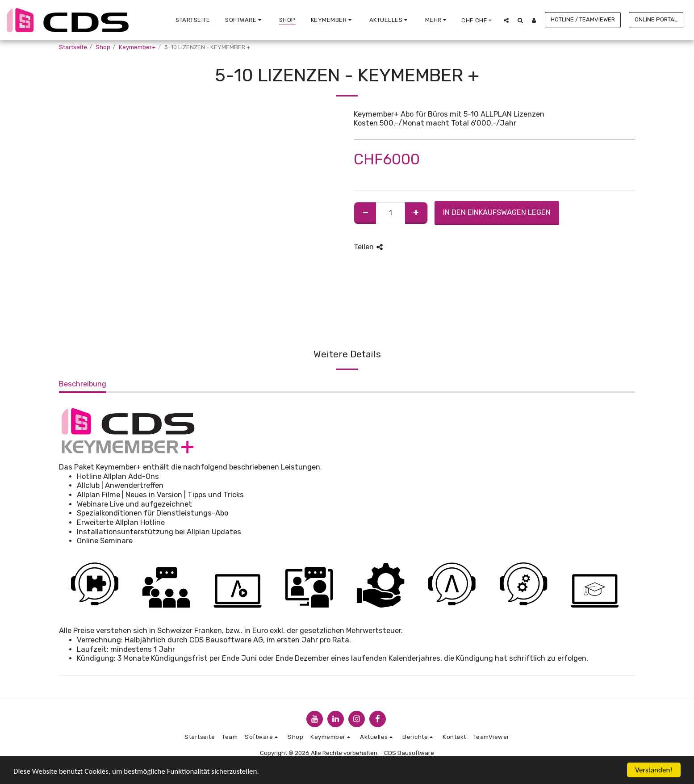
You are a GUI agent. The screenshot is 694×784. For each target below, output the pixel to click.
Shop (103, 47)
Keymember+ (137, 47)
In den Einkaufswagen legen (497, 212)
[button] (245, 20)
